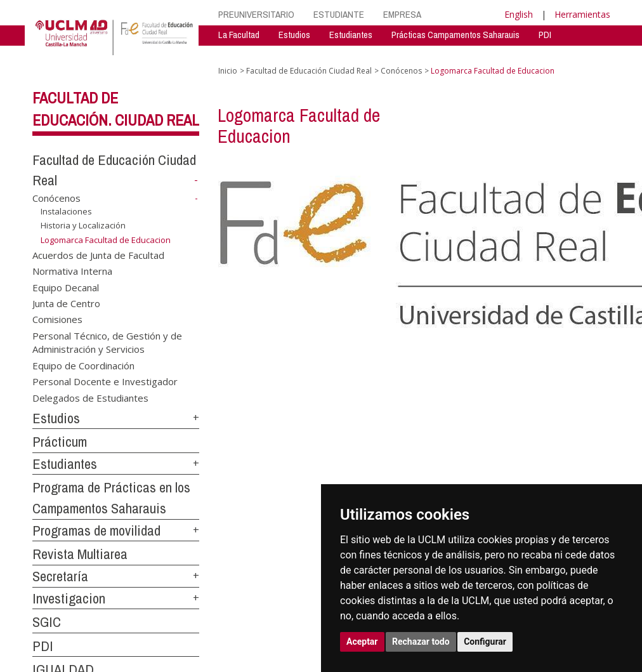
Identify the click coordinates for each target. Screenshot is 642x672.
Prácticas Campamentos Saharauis (455, 35)
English (519, 14)
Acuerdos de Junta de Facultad (98, 254)
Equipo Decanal (66, 287)
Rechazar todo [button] (421, 642)
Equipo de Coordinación (83, 365)
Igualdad (531, 54)
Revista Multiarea (80, 554)
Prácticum (60, 442)
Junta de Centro (66, 303)
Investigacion (69, 598)
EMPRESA (402, 14)
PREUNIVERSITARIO (256, 14)
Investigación (242, 54)
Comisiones (57, 319)
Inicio (228, 71)
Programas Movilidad (459, 54)
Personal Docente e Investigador (105, 381)
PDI (545, 35)
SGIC (47, 622)
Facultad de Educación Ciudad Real (309, 71)
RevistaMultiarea (316, 54)
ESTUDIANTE (339, 14)
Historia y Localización (83, 225)
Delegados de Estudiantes (90, 397)
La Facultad (239, 35)
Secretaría (383, 54)
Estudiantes (351, 35)
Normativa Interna (72, 271)
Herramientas (582, 14)
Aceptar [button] (362, 642)
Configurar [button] (485, 642)
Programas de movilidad (96, 530)
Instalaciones (66, 211)
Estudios (294, 35)
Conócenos (56, 198)
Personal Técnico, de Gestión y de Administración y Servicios (107, 342)
